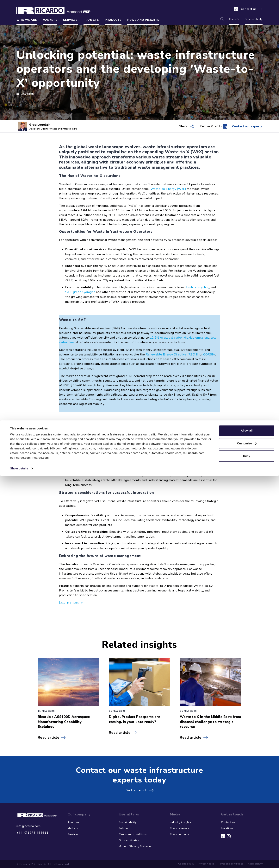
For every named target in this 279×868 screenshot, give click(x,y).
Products (113, 20)
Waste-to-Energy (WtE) (168, 189)
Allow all (247, 823)
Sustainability (254, 19)
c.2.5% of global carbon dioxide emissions (179, 338)
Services (70, 20)
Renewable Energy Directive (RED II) (172, 355)
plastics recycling (197, 287)
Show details (19, 860)
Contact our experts (242, 126)
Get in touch (136, 790)
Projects (91, 20)
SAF (68, 292)
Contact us (249, 9)
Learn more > (71, 603)
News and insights (143, 20)
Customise (247, 835)
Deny (247, 848)
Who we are (27, 20)
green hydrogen (84, 292)
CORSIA (209, 355)
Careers (234, 19)
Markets (50, 20)
